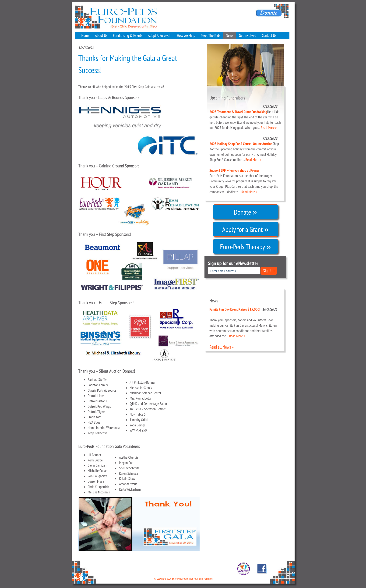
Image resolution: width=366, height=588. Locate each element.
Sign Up (269, 271)
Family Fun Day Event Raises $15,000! (235, 309)
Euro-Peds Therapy (246, 245)
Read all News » (221, 347)
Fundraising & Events (128, 35)
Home (86, 35)
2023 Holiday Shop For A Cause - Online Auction (241, 144)
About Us (101, 35)
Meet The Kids (210, 35)
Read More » (269, 128)
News (230, 35)
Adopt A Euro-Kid (160, 35)
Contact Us (269, 35)
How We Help (186, 35)
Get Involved (248, 35)
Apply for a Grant (246, 228)
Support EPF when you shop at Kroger (234, 170)
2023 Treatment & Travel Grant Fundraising (238, 112)
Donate (245, 211)
